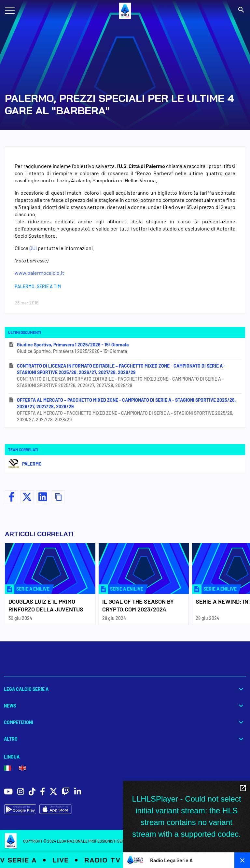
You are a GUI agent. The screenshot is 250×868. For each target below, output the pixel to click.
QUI (33, 248)
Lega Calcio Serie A (125, 689)
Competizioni (125, 722)
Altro (125, 739)
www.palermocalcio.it (39, 273)
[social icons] (8, 792)
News (125, 706)
